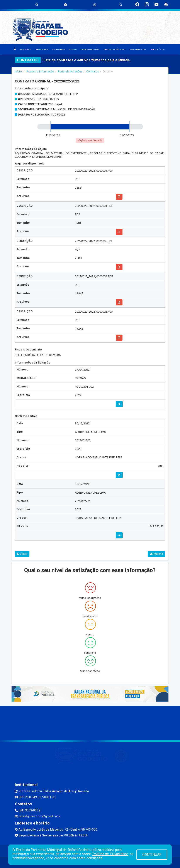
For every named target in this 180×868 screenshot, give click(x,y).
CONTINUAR (152, 855)
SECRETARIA (58, 49)
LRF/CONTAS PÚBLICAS (115, 49)
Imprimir (156, 554)
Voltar (22, 554)
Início (18, 71)
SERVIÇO (73, 49)
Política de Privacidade (110, 854)
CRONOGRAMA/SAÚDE (90, 49)
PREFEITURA (42, 49)
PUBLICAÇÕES (157, 49)
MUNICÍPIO (26, 49)
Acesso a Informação (40, 71)
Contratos (93, 71)
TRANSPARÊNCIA (138, 49)
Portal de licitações (70, 71)
